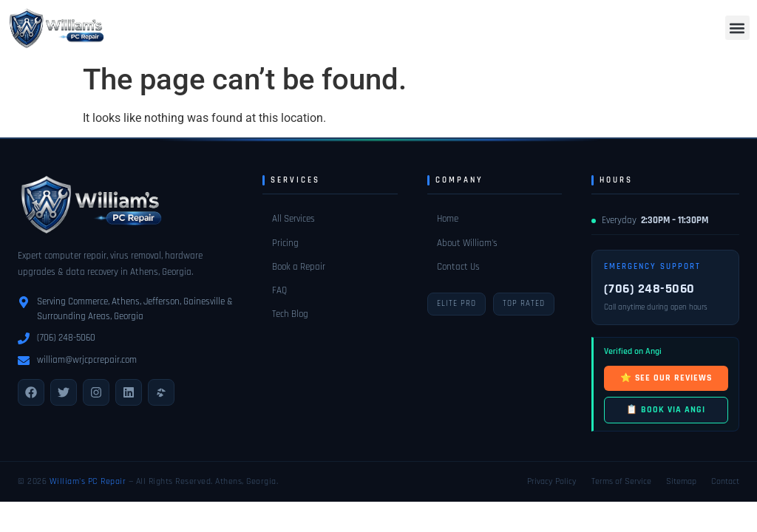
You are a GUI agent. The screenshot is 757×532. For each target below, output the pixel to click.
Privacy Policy (552, 481)
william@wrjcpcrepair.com (87, 360)
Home (448, 219)
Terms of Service (621, 481)
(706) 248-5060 (66, 338)
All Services (293, 219)
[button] (737, 28)
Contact (725, 481)
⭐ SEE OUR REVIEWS (666, 378)
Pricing (285, 243)
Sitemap (681, 481)
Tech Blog (290, 314)
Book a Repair (299, 267)
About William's (467, 243)
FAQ (279, 290)
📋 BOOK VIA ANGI (666, 410)
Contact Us (458, 267)
